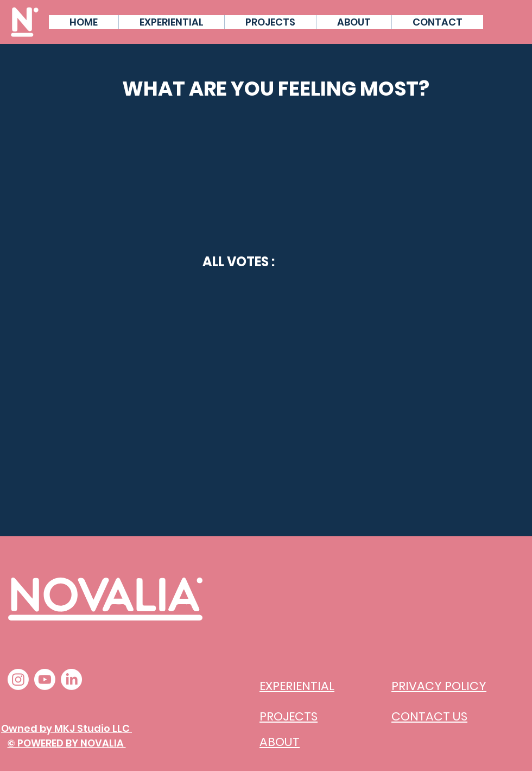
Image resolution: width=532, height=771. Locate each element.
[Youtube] (45, 679)
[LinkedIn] (71, 679)
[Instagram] (18, 679)
